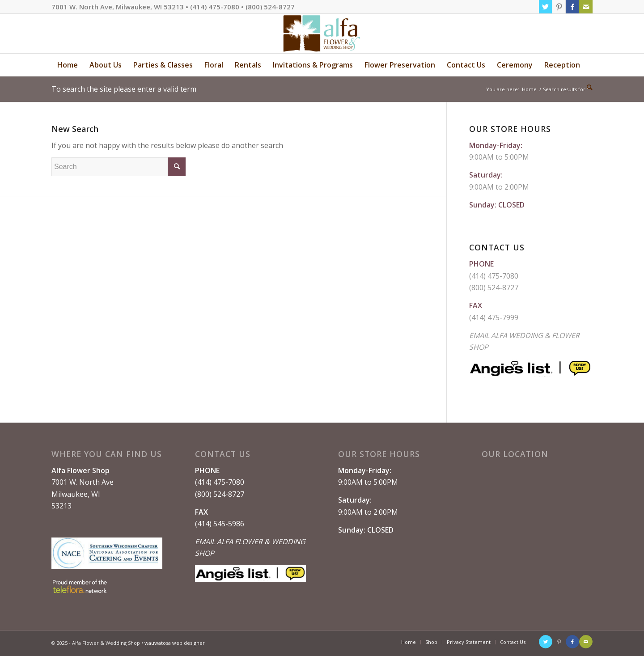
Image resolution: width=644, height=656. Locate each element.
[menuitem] (68, 65)
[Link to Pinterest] (559, 7)
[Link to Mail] (586, 7)
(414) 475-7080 (494, 276)
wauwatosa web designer (175, 643)
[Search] (587, 87)
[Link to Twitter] (545, 7)
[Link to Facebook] (572, 7)
